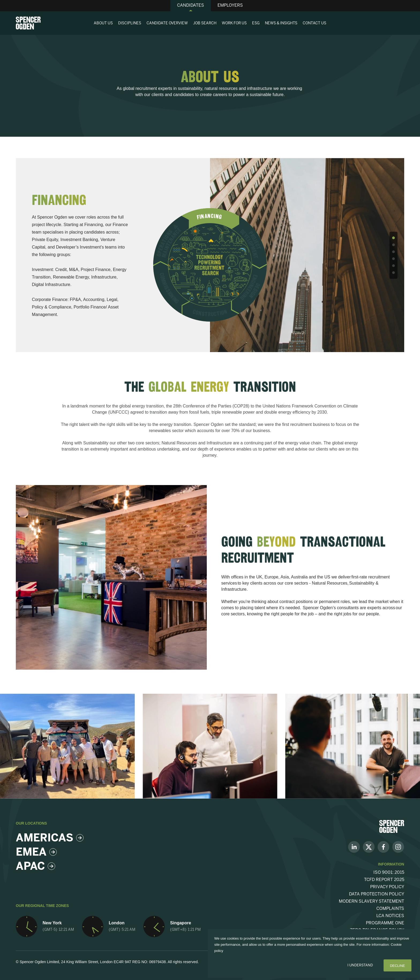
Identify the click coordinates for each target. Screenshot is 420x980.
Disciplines (130, 23)
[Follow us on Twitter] (369, 846)
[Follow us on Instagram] (398, 846)
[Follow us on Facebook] (383, 846)
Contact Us (314, 23)
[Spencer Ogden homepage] (28, 23)
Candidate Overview (167, 23)
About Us (103, 23)
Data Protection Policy (377, 894)
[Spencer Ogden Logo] (392, 826)
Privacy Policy (387, 887)
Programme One (385, 923)
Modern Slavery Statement (372, 901)
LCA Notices (390, 916)
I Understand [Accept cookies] (360, 965)
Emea (36, 853)
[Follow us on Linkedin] (354, 846)
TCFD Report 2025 (384, 880)
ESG (256, 23)
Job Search (205, 23)
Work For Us (234, 23)
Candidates (191, 5)
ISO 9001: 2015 (389, 873)
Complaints (390, 909)
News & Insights (281, 23)
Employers (230, 5)
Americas (48, 838)
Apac (35, 867)
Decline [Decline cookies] (397, 966)
